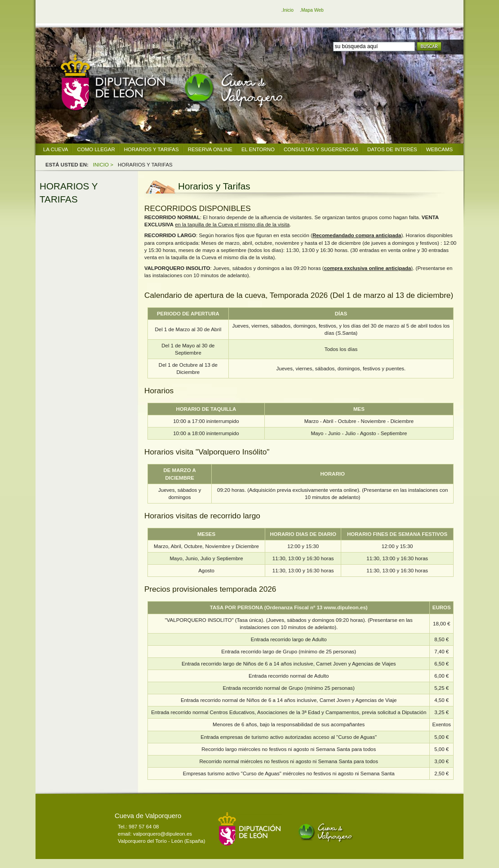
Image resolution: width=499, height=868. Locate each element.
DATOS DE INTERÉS (392, 149)
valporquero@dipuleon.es (163, 834)
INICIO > (103, 165)
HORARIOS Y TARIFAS (151, 149)
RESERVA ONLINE (210, 149)
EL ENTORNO (258, 149)
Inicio (288, 10)
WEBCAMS (439, 149)
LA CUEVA (56, 149)
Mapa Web (312, 10)
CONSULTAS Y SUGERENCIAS (321, 149)
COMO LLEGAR (96, 149)
